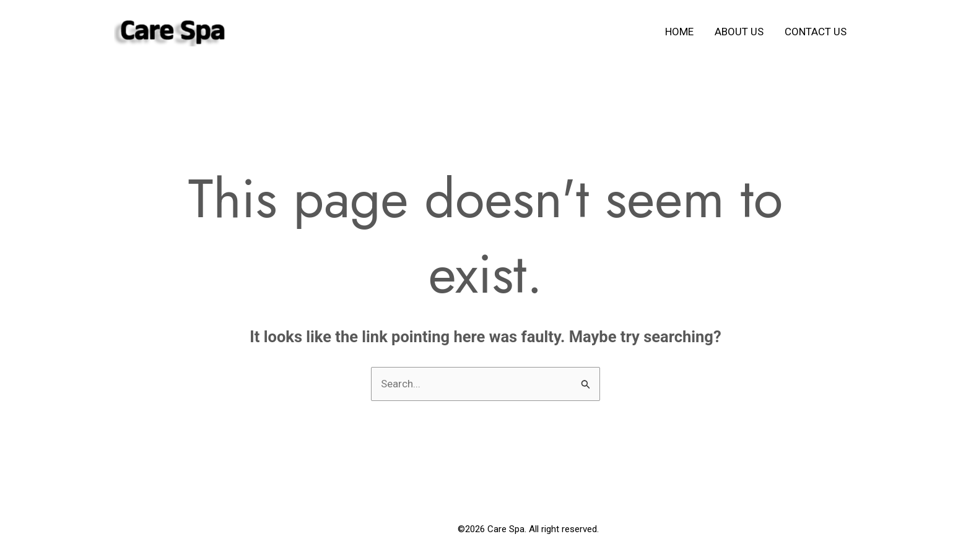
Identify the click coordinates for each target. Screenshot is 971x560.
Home (679, 32)
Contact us (816, 32)
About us (739, 32)
